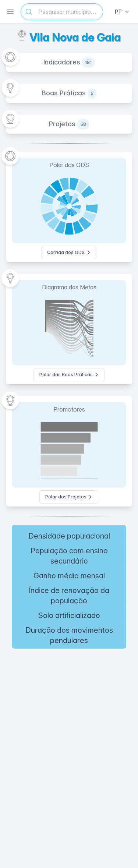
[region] (69, 706)
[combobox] (62, 12)
